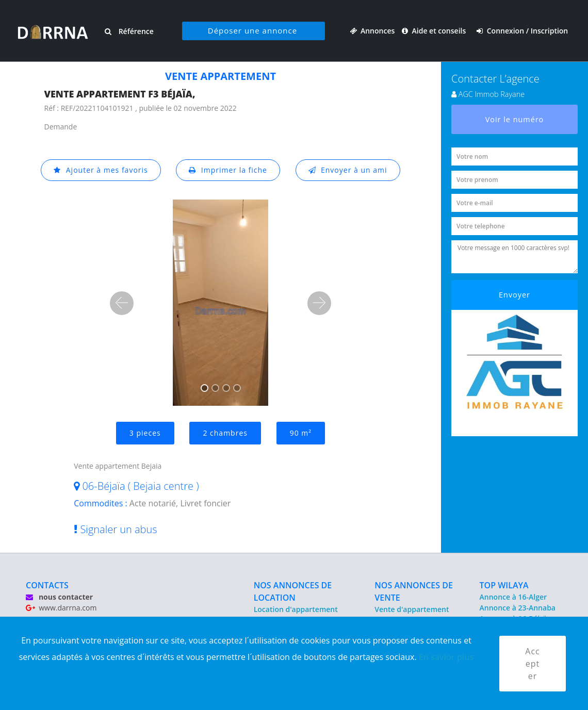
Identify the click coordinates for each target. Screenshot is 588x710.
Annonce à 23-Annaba (518, 608)
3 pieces (145, 433)
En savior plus (446, 657)
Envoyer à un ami (348, 170)
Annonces (372, 31)
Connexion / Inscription (522, 31)
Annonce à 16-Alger (513, 597)
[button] (122, 303)
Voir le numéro (515, 119)
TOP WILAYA (504, 585)
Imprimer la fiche (228, 170)
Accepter (532, 664)
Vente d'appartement (412, 609)
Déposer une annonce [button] (252, 30)
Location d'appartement (296, 609)
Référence (129, 31)
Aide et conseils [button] (435, 31)
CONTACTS (47, 585)
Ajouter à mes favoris (101, 170)
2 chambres (225, 433)
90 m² (301, 433)
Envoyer (514, 295)
